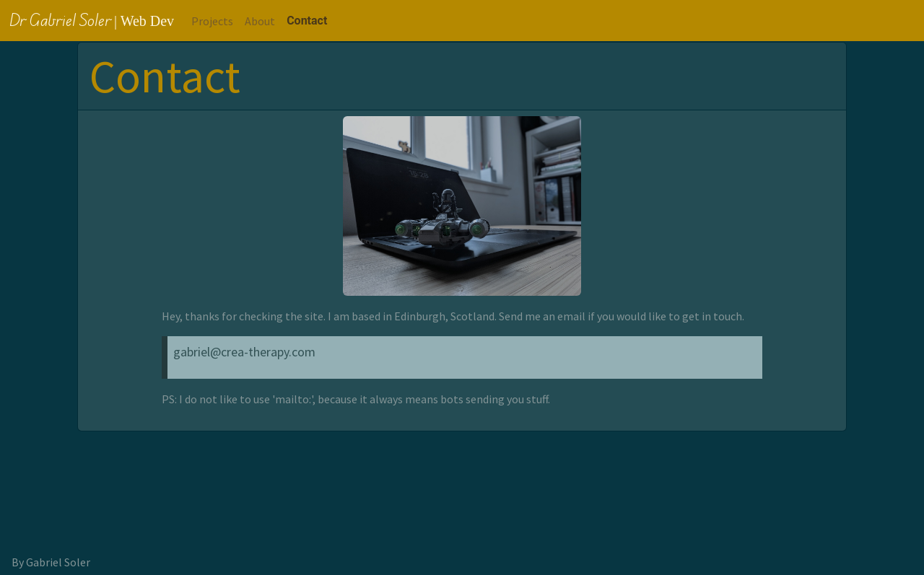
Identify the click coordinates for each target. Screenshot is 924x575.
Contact (307, 21)
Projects (212, 21)
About (260, 21)
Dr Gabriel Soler (91, 20)
